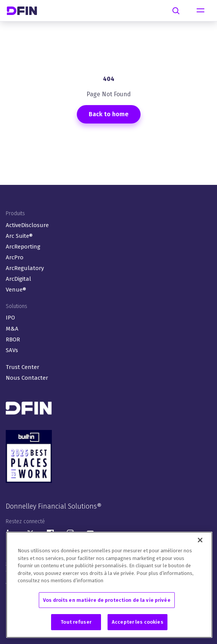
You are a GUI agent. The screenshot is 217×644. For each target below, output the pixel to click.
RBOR (13, 339)
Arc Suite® (19, 236)
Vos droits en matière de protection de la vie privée (107, 600)
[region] (109, 586)
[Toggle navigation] (200, 11)
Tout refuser (76, 623)
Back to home (109, 114)
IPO (10, 318)
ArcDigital (18, 279)
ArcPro (15, 257)
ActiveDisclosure (27, 225)
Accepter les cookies (137, 623)
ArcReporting (23, 247)
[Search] (176, 11)
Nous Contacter (27, 378)
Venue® (16, 290)
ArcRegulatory (25, 268)
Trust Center (22, 367)
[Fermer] (200, 541)
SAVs (12, 350)
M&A (12, 329)
